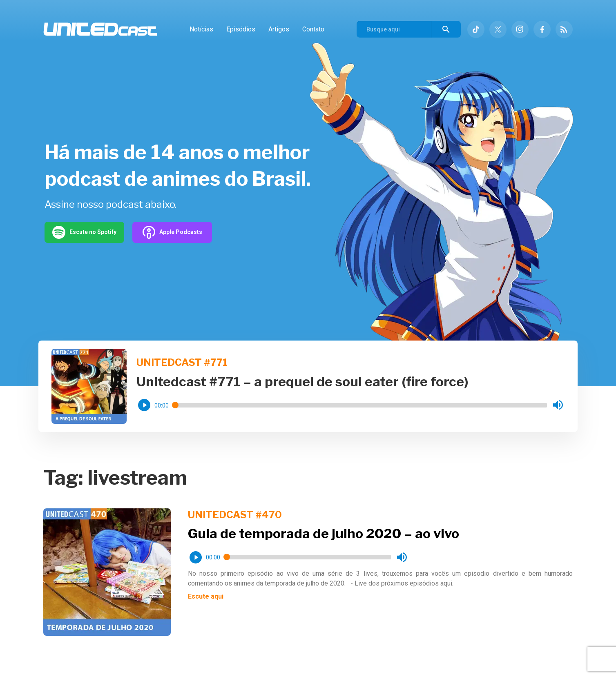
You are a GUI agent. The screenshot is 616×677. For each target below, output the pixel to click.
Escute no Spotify (84, 232)
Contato (313, 29)
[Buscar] (446, 29)
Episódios (241, 29)
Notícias (201, 29)
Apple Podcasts (172, 232)
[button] (144, 405)
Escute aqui (206, 596)
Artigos (279, 29)
